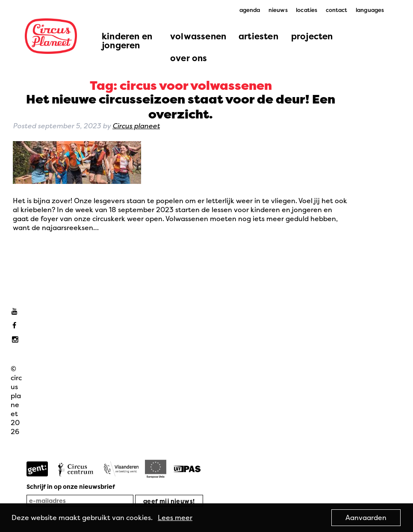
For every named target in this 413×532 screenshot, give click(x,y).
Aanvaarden (366, 517)
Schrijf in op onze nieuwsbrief (71, 486)
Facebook (16, 326)
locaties (307, 10)
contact (337, 10)
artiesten (258, 36)
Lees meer (175, 517)
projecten (312, 36)
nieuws (278, 10)
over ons (189, 58)
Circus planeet (136, 126)
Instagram (16, 340)
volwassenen (198, 36)
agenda (250, 10)
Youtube (16, 312)
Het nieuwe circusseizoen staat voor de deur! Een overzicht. (181, 106)
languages (370, 10)
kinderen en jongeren (127, 41)
